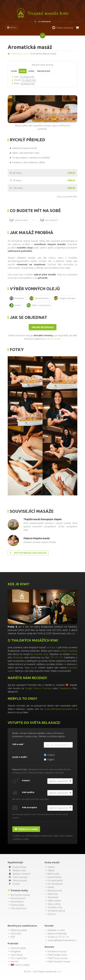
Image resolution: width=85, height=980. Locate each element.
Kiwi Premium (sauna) (20, 895)
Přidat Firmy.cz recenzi (58, 958)
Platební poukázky (19, 930)
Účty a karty (16, 933)
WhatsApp (18, 657)
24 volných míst (27, 77)
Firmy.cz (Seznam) (43, 688)
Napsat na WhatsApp (57, 933)
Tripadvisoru (65, 688)
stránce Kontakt (53, 339)
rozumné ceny (41, 654)
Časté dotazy (17, 955)
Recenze (14, 961)
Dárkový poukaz (20, 880)
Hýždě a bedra (54, 901)
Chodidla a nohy (55, 907)
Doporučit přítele (18, 948)
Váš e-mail (18, 744)
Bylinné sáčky (53, 874)
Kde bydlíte (28, 792)
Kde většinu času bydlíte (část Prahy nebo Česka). (31, 799)
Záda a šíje (53, 894)
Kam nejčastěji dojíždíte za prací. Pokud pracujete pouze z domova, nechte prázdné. (40, 816)
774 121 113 (56, 657)
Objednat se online (56, 930)
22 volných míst (29, 80)
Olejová (51, 870)
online (74, 654)
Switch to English (20, 965)
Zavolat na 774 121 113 (58, 937)
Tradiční (51, 867)
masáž (34, 668)
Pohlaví (26, 780)
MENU (12, 28)
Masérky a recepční (21, 874)
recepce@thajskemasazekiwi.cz (59, 709)
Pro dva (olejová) (55, 884)
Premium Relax (17, 905)
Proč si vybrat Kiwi (19, 958)
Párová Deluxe (17, 902)
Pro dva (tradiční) (55, 880)
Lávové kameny (54, 877)
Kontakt (16, 884)
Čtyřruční (52, 914)
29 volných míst (27, 83)
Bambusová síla (55, 890)
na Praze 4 (52, 647)
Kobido (51, 887)
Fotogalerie (16, 951)
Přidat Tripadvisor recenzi (59, 961)
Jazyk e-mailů (19, 757)
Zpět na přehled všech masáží (28, 553)
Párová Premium (18, 898)
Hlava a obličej (54, 904)
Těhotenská (53, 897)
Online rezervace (43, 327)
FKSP (13, 937)
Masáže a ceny (20, 54)
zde (73, 633)
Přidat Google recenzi (57, 955)
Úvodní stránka (19, 867)
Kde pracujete (30, 807)
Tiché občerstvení (18, 908)
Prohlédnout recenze (57, 951)
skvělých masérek (68, 651)
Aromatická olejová (56, 911)
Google (28, 688)
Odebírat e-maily (26, 829)
